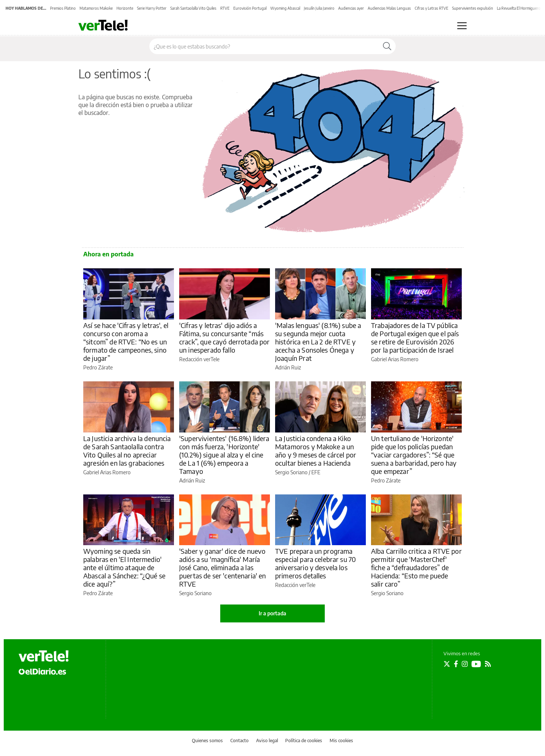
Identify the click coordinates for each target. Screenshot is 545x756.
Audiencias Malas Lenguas (389, 8)
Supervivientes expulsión (473, 8)
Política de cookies (304, 741)
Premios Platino (63, 8)
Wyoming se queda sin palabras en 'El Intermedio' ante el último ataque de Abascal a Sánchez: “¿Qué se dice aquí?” (124, 567)
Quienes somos (207, 741)
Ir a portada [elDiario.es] (272, 613)
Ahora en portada (108, 254)
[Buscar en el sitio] (264, 46)
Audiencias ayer (351, 8)
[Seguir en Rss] (488, 664)
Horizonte (125, 8)
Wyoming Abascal (285, 8)
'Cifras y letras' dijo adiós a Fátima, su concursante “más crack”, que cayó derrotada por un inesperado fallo (225, 338)
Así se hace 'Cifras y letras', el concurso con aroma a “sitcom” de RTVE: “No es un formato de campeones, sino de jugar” (126, 342)
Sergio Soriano (291, 472)
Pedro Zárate (98, 367)
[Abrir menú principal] (462, 26)
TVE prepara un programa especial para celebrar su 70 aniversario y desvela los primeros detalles (315, 563)
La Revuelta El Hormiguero (519, 8)
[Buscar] (387, 46)
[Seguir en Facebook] (456, 664)
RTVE (225, 8)
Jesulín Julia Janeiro (319, 8)
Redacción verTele (199, 359)
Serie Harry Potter (152, 8)
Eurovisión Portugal (250, 8)
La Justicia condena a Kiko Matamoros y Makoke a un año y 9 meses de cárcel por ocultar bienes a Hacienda (316, 451)
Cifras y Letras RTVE (432, 8)
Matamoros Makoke (96, 8)
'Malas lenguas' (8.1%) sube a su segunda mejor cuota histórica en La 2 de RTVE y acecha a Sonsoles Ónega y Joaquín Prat (318, 342)
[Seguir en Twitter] (447, 664)
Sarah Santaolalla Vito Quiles (193, 8)
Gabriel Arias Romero (395, 359)
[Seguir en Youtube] (476, 664)
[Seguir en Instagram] (465, 664)
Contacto (239, 741)
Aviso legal (267, 741)
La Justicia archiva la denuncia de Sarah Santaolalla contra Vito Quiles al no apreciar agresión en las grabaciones (127, 451)
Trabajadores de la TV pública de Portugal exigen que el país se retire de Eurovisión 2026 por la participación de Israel (415, 338)
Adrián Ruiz (288, 367)
